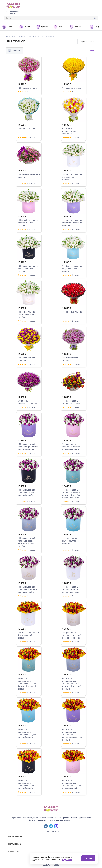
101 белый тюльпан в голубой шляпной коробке (72, 269)
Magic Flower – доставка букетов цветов (27, 818)
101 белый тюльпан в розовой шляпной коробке (28, 223)
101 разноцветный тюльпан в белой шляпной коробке (71, 589)
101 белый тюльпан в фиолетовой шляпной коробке (72, 223)
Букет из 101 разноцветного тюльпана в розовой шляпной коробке (72, 784)
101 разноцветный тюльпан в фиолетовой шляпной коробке (28, 447)
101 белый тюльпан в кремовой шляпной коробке (28, 314)
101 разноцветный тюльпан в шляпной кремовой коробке (72, 635)
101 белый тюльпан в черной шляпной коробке (28, 269)
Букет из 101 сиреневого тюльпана (28, 402)
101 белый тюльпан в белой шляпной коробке (72, 177)
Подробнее (67, 860)
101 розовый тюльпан (28, 88)
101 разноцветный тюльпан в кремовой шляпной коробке (27, 589)
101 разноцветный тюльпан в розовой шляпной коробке (71, 447)
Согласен (88, 858)
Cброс (91, 51)
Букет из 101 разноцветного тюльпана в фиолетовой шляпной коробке (72, 735)
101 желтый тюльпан (72, 88)
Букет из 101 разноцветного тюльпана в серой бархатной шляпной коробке (72, 684)
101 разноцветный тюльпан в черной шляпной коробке (26, 493)
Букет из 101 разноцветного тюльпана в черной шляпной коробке (27, 784)
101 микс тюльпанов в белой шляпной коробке (28, 635)
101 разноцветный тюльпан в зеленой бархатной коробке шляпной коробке (71, 494)
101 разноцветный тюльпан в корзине (71, 402)
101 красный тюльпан (73, 312)
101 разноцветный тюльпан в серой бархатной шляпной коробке (27, 542)
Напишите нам (52, 831)
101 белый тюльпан (27, 129)
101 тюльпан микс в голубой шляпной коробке (72, 541)
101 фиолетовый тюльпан (70, 359)
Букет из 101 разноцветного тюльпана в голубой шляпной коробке (27, 733)
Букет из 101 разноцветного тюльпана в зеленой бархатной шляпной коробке (27, 684)
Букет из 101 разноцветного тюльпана (69, 131)
